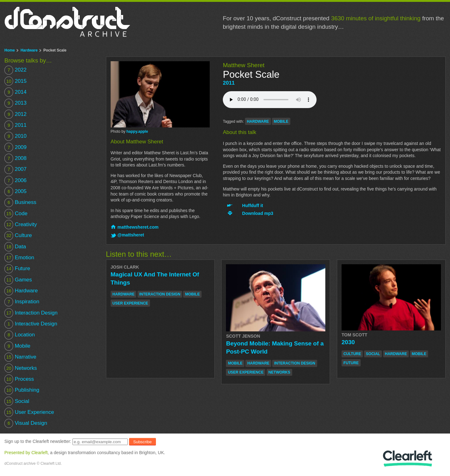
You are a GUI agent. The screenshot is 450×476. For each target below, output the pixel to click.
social (373, 354)
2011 (229, 83)
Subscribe (142, 442)
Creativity (21, 224)
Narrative (20, 357)
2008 (15, 158)
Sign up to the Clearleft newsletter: (38, 442)
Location (20, 335)
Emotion (19, 258)
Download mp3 (258, 213)
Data (15, 247)
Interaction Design (31, 313)
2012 (15, 114)
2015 (15, 81)
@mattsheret (131, 235)
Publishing (22, 390)
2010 (15, 136)
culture (352, 354)
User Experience (29, 412)
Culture (18, 236)
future (351, 363)
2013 (15, 103)
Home (10, 50)
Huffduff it (253, 206)
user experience (130, 303)
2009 (15, 147)
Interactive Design (31, 324)
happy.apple (137, 131)
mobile (281, 121)
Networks (21, 368)
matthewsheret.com (138, 227)
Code (16, 213)
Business (20, 203)
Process (19, 379)
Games (18, 280)
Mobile (17, 346)
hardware (258, 121)
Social (17, 401)
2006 (15, 180)
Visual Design (26, 423)
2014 (15, 92)
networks (279, 372)
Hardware (29, 50)
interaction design (160, 294)
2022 (15, 70)
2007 (15, 169)
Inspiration (22, 302)
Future (17, 269)
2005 (15, 191)
